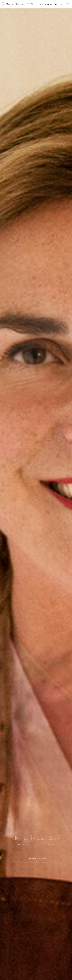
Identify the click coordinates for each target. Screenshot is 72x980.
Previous (10, 490)
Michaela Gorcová (15, 4)
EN (32, 4)
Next (62, 490)
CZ (28, 4)
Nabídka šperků (36, 858)
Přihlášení (47, 4)
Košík (59, 4)
